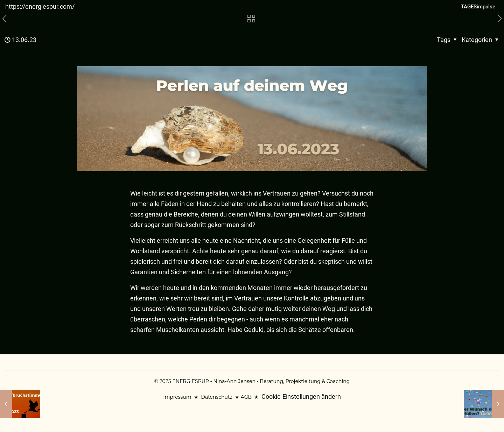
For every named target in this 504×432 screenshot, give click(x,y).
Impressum (177, 397)
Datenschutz (216, 397)
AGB (246, 397)
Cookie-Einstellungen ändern (301, 396)
